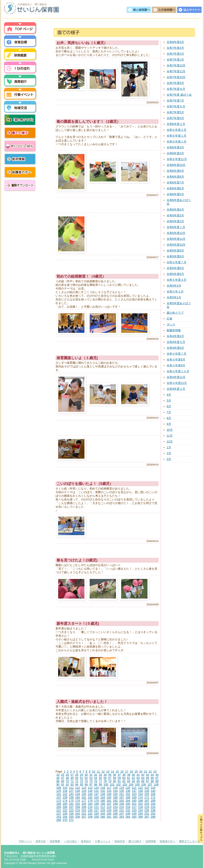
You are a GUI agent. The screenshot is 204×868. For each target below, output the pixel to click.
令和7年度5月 (175, 112)
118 (115, 788)
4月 (169, 395)
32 (96, 775)
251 (147, 813)
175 (71, 801)
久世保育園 (164, 10)
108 (156, 784)
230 (115, 810)
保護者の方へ (20, 172)
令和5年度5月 (175, 274)
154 (140, 794)
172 (153, 797)
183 (121, 801)
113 (84, 788)
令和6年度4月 (175, 210)
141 (59, 794)
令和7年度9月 (175, 83)
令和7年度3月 (175, 48)
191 (71, 804)
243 (96, 813)
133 (109, 791)
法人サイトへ (189, 10)
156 (153, 794)
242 (90, 813)
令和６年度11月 (177, 159)
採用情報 (20, 159)
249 (134, 813)
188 (153, 801)
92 (67, 784)
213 (109, 807)
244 (103, 813)
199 (121, 804)
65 (148, 778)
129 (84, 791)
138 (140, 791)
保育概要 (20, 55)
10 (94, 772)
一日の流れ (20, 68)
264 (128, 817)
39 (129, 775)
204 (153, 804)
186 (140, 801)
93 (72, 784)
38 (124, 775)
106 (144, 784)
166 (115, 797)
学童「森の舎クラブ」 (20, 120)
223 (71, 810)
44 (152, 775)
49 (72, 778)
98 (96, 784)
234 (140, 810)
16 (122, 772)
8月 (169, 418)
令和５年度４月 (177, 280)
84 (134, 781)
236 (153, 810)
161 (84, 797)
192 (77, 804)
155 (147, 794)
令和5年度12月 (176, 233)
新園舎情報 (174, 330)
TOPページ (25, 841)
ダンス (171, 324)
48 (67, 778)
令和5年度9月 (175, 251)
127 (71, 791)
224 (77, 810)
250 (140, 813)
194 (90, 804)
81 (119, 781)
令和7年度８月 (176, 89)
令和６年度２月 (177, 130)
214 (115, 807)
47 (63, 778)
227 (96, 810)
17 (127, 772)
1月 (169, 447)
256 (77, 817)
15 (117, 772)
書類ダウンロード (19, 185)
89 (157, 781)
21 (146, 772)
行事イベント (20, 94)
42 (143, 775)
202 (140, 804)
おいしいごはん (20, 146)
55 (100, 778)
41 (138, 775)
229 (109, 810)
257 (84, 817)
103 (125, 784)
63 (138, 778)
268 (153, 817)
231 (121, 810)
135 (121, 791)
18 (131, 772)
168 (128, 797)
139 (147, 791)
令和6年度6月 (175, 188)
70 (67, 781)
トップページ (20, 29)
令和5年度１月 (176, 227)
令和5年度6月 (175, 268)
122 (140, 788)
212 (103, 807)
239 (71, 813)
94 (77, 784)
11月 (170, 436)
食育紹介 (86, 841)
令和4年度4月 (175, 336)
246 (115, 813)
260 (103, 817)
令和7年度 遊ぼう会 (179, 95)
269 (59, 820)
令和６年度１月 (177, 136)
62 (134, 778)
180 (103, 801)
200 (128, 804)
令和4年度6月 (175, 348)
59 (119, 778)
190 (65, 804)
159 (71, 797)
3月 (169, 459)
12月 (170, 441)
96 (86, 784)
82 (124, 781)
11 (98, 772)
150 (115, 794)
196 (103, 804)
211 (96, 807)
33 (100, 775)
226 (90, 810)
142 (65, 794)
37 (119, 775)
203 (147, 804)
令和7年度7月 (175, 101)
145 (84, 794)
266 (140, 817)
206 (65, 807)
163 (96, 797)
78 (105, 781)
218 (140, 807)
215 (121, 807)
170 (140, 797)
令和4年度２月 (176, 389)
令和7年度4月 (175, 118)
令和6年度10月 (176, 165)
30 (86, 775)
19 (136, 772)
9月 (169, 424)
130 (90, 791)
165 (109, 797)
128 (77, 791)
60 (124, 778)
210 (90, 807)
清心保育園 (139, 10)
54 (96, 778)
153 (134, 794)
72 (77, 781)
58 (115, 778)
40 (134, 775)
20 (141, 772)
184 (128, 801)
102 (118, 784)
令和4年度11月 (176, 377)
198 (115, 804)
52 (86, 778)
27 (72, 775)
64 (143, 778)
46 (58, 778)
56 (105, 778)
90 (58, 784)
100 (106, 784)
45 (157, 775)
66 (152, 778)
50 (77, 778)
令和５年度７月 (177, 262)
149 (109, 794)
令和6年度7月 (175, 182)
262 (115, 817)
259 (96, 817)
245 (109, 813)
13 (108, 772)
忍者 (169, 319)
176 (77, 801)
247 (121, 813)
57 (110, 778)
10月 (170, 430)
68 (58, 781)
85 (138, 781)
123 (147, 788)
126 (65, 791)
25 (63, 775)
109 (59, 788)
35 (110, 775)
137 (134, 791)
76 (96, 781)
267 (147, 817)
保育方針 (20, 42)
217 (134, 807)
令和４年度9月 (176, 365)
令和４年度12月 (177, 383)
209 (84, 807)
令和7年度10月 (176, 77)
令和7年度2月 (175, 54)
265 (134, 817)
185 (134, 801)
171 (147, 797)
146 (90, 794)
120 (128, 788)
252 (153, 813)
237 (59, 813)
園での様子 (20, 133)
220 (153, 807)
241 (84, 813)
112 (77, 788)
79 (110, 781)
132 (103, 791)
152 (128, 794)
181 (109, 801)
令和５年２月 (175, 291)
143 (71, 794)
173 (59, 801)
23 (155, 772)
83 (129, 781)
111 (71, 788)
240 (77, 813)
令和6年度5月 (175, 194)
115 (96, 788)
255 (71, 817)
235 (147, 810)
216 (128, 807)
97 (91, 784)
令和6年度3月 (175, 147)
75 (91, 781)
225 (84, 810)
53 (91, 778)
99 (100, 784)
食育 (20, 81)
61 (129, 778)
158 (65, 797)
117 (109, 788)
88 (152, 781)
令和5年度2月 (175, 221)
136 (128, 791)
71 (72, 781)
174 (65, 801)
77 (100, 781)
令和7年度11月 (176, 71)
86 (143, 781)
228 (103, 810)
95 (82, 784)
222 (65, 810)
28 (77, 775)
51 (82, 778)
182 (115, 801)
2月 (169, 453)
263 (121, 817)
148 (103, 794)
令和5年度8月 (175, 256)
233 (134, 810)
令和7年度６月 (176, 106)
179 (96, 801)
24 (58, 775)
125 (59, 791)
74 (86, 781)
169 (134, 797)
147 (96, 794)
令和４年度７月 (177, 354)
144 (77, 794)
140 (153, 791)
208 (77, 807)
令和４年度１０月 (178, 371)
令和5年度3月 (175, 215)
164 (103, 797)
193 (84, 804)
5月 (169, 400)
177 (84, 801)
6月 (169, 406)
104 (131, 784)
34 (105, 775)
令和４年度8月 (176, 360)
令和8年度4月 (175, 42)
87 (148, 781)
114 (90, 788)
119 (121, 788)
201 (134, 804)
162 (90, 797)
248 (128, 813)
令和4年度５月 (176, 342)
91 (63, 784)
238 (65, 813)
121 (134, 788)
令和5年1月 (174, 297)
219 (147, 807)
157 (59, 797)
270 (65, 820)
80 (115, 781)
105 (137, 784)
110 (65, 788)
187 (147, 801)
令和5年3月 (174, 286)
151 (121, 794)
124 (153, 788)
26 (67, 775)
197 (109, 804)
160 (77, 797)
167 (121, 797)
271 (71, 820)
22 (150, 772)
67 (157, 778)
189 (59, 804)
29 (82, 775)
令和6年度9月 (175, 171)
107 (150, 784)
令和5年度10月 (176, 245)
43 (148, 775)
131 (96, 791)
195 (96, 804)
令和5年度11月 (176, 239)
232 (128, 810)
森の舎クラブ (175, 313)
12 (103, 772)
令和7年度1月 (175, 60)
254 (65, 817)
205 (59, 807)
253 (59, 817)
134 (115, 791)
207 (71, 807)
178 (90, 801)
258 (90, 817)
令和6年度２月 (176, 124)
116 (103, 788)
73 (82, 781)
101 (112, 784)
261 (109, 817)
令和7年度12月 (176, 65)
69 (63, 781)
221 (59, 810)
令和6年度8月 (175, 177)
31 (91, 775)
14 (113, 772)
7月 (169, 412)
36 (115, 775)
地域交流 (20, 108)
